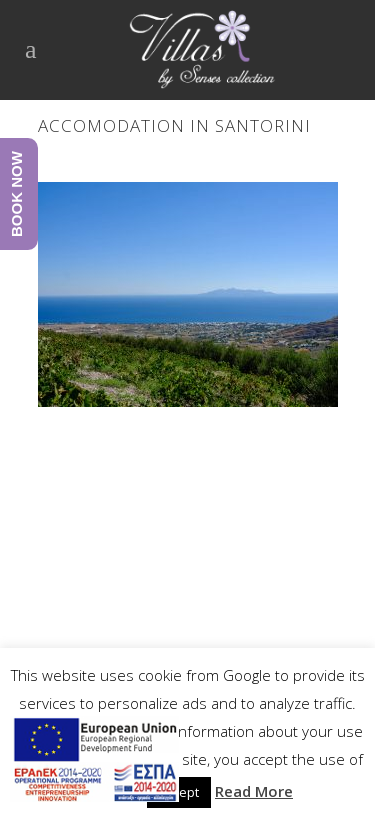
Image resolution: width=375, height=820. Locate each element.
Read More (254, 791)
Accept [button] (179, 792)
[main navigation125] (94, 763)
